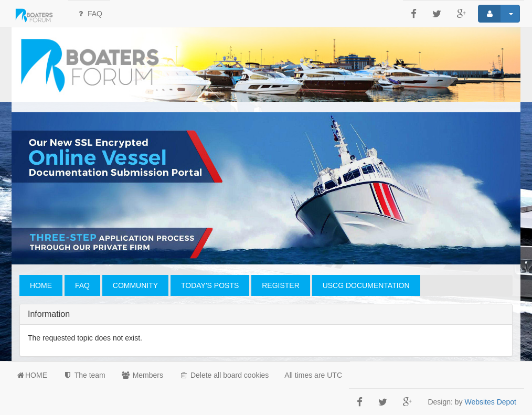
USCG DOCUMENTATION (366, 285)
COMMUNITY (135, 285)
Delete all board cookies (224, 375)
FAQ (89, 14)
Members (142, 375)
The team (84, 375)
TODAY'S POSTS (210, 285)
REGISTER (281, 285)
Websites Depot (490, 402)
